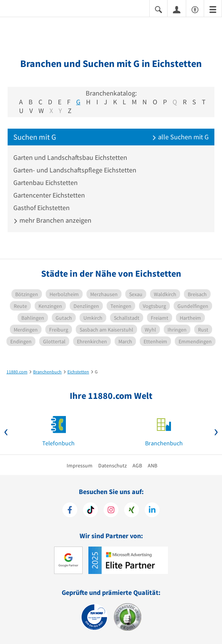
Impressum (80, 465)
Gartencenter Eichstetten (49, 195)
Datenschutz (113, 465)
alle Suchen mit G (180, 137)
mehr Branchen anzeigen (52, 220)
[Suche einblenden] (158, 9)
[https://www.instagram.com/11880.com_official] (111, 511)
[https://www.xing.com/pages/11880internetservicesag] (132, 511)
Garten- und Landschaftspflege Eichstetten (75, 170)
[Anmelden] (177, 9)
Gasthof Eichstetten (42, 208)
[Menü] (213, 9)
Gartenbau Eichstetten (46, 183)
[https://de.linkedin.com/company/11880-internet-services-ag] (152, 511)
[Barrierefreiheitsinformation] (195, 9)
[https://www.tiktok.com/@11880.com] (90, 511)
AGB (137, 465)
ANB (153, 465)
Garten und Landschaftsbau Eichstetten (70, 157)
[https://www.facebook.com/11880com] (70, 511)
